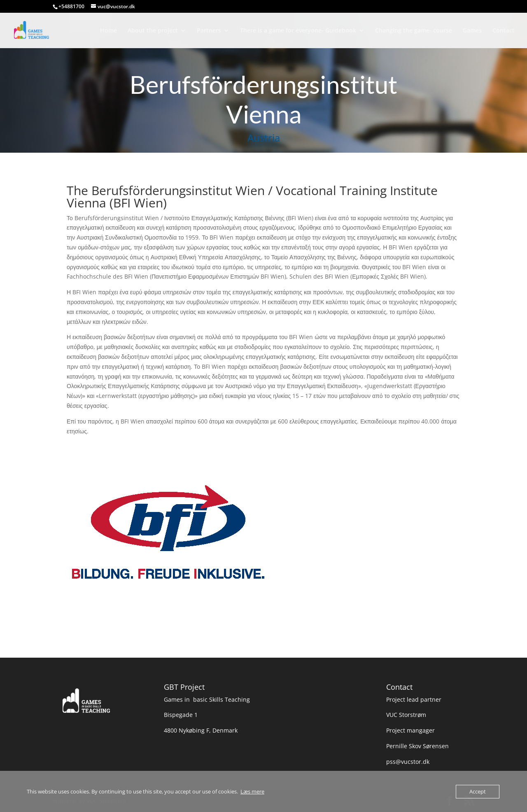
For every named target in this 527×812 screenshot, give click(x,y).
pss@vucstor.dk (408, 762)
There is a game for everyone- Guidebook (298, 31)
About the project (153, 31)
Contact (504, 31)
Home (108, 31)
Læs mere (252, 791)
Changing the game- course (414, 31)
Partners (209, 31)
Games (472, 31)
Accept (478, 791)
